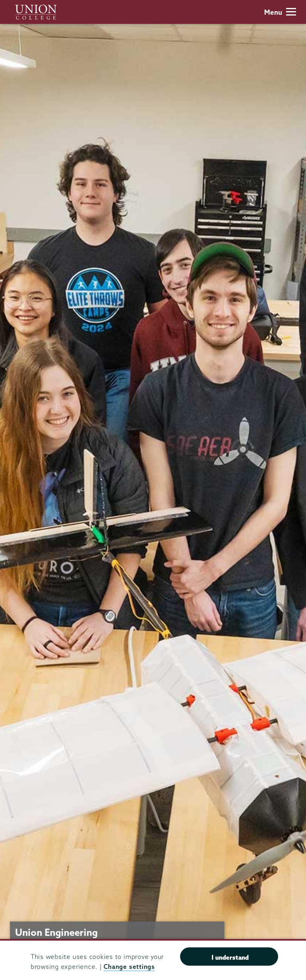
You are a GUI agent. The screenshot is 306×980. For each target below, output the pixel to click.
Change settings (129, 967)
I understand (230, 957)
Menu (280, 12)
